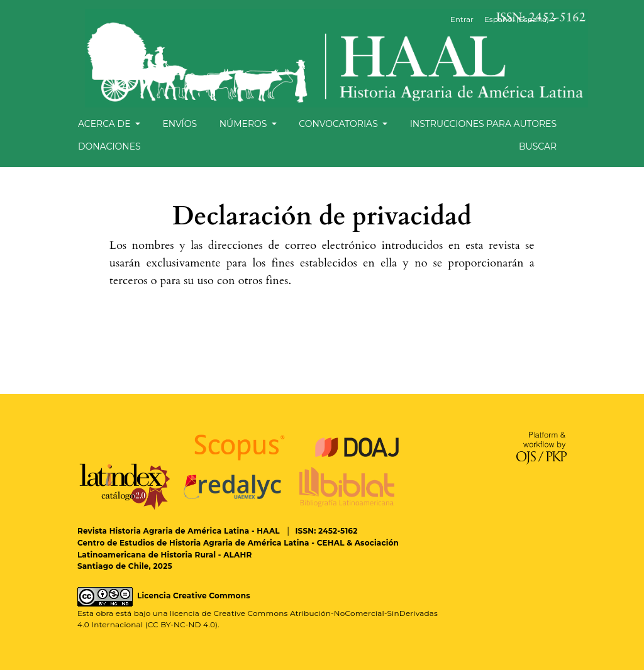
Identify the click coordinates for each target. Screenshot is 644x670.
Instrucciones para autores (483, 124)
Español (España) (525, 19)
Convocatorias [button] (339, 124)
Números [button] (244, 124)
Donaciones (109, 146)
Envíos (180, 124)
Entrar (462, 19)
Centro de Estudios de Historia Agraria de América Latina (193, 543)
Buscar (538, 146)
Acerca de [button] (105, 124)
